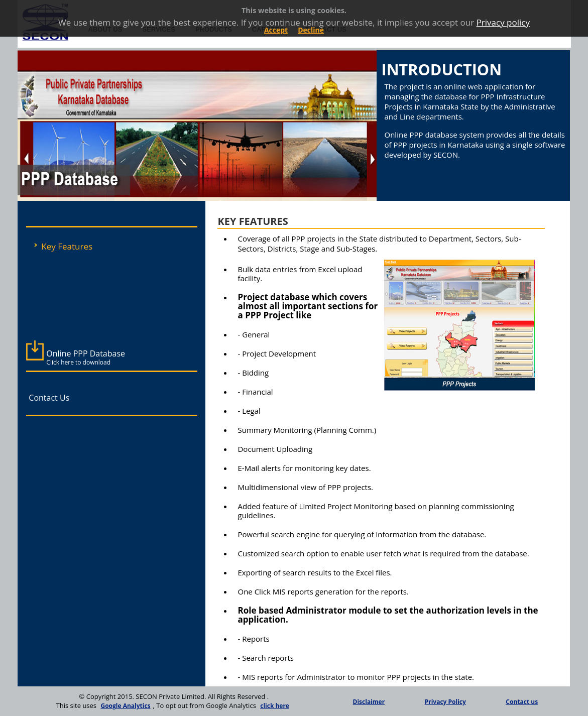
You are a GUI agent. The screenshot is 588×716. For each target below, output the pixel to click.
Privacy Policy (445, 702)
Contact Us (49, 398)
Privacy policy (503, 22)
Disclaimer (369, 702)
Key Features (67, 246)
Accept (276, 30)
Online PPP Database (86, 357)
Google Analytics (125, 706)
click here (275, 706)
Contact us (522, 702)
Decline (311, 30)
